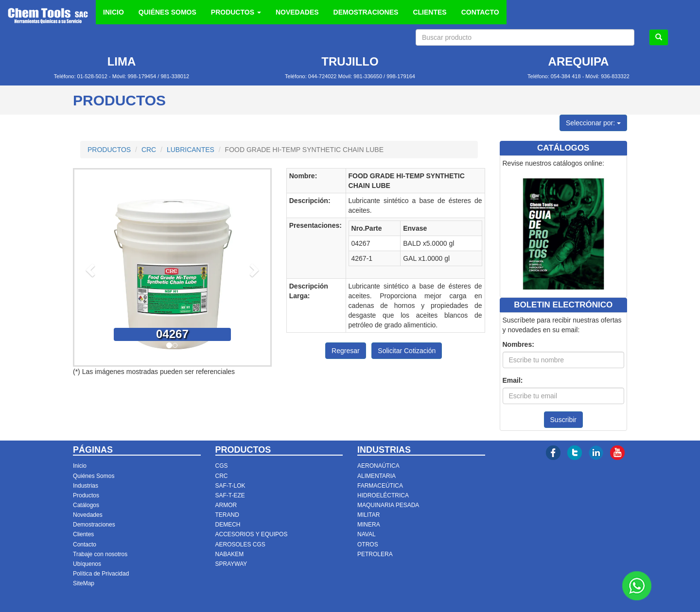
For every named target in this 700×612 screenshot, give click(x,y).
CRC (149, 150)
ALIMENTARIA (376, 476)
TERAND (227, 515)
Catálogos (86, 505)
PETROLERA (375, 554)
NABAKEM (230, 554)
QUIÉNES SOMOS (167, 12)
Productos (86, 495)
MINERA (369, 525)
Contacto (85, 544)
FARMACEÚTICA (380, 486)
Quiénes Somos (94, 476)
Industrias (86, 486)
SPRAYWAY (231, 564)
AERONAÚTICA (378, 466)
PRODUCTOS (109, 150)
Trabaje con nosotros (100, 554)
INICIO (114, 12)
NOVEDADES (297, 12)
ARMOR (226, 505)
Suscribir (563, 420)
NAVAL (367, 534)
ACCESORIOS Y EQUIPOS (252, 534)
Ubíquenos (87, 564)
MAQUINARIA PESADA (388, 505)
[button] (89, 267)
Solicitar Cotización (407, 351)
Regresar (346, 351)
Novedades (88, 515)
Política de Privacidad (101, 574)
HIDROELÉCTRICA (383, 495)
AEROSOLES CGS (240, 544)
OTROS (368, 544)
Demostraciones (94, 525)
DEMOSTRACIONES (366, 12)
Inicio (80, 466)
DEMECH (228, 525)
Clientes (83, 534)
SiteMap (84, 583)
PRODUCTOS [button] (236, 12)
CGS (222, 466)
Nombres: (518, 344)
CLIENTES (429, 12)
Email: (513, 380)
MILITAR (368, 515)
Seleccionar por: (593, 123)
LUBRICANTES (191, 150)
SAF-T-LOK (230, 486)
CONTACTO (480, 12)
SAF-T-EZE (230, 495)
